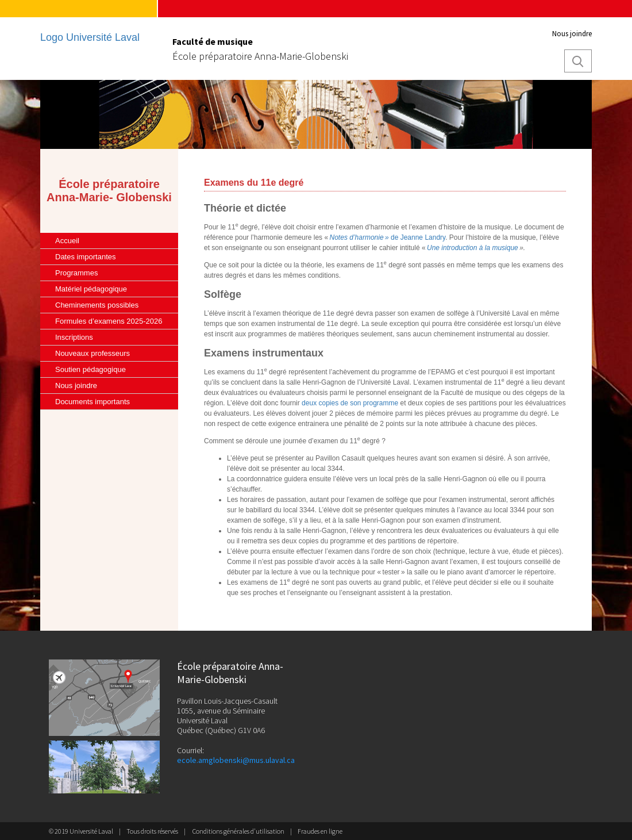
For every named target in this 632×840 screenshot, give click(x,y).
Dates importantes (86, 257)
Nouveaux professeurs (93, 353)
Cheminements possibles (97, 305)
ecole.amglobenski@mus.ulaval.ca (236, 760)
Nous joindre (572, 34)
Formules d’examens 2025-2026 (109, 321)
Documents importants (93, 402)
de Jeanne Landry (417, 237)
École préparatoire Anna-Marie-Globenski (260, 56)
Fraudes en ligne (320, 831)
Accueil (67, 241)
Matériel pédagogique (91, 289)
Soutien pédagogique (90, 369)
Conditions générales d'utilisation (238, 831)
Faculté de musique (213, 41)
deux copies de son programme (350, 403)
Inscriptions (74, 337)
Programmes (76, 273)
